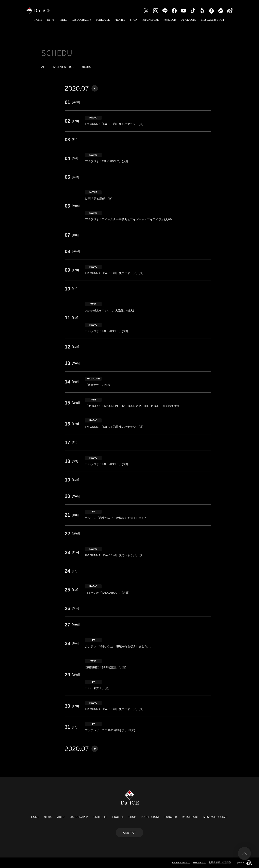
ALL (44, 67)
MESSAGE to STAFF (213, 20)
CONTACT (129, 833)
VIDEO (63, 20)
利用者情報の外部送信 (220, 862)
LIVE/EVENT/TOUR (64, 67)
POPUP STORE (150, 20)
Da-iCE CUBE (189, 20)
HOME (38, 20)
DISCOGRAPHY (82, 20)
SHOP (133, 20)
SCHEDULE (103, 20)
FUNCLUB (170, 20)
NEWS (51, 20)
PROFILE (120, 20)
